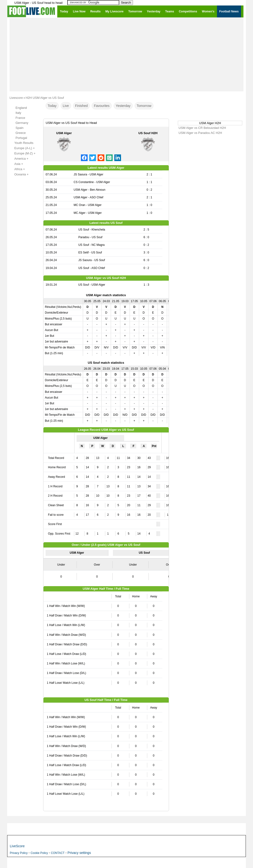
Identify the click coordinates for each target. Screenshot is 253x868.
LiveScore (17, 846)
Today (52, 106)
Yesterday (123, 106)
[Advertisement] (126, 54)
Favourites (102, 106)
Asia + (16, 164)
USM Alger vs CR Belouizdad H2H (202, 128)
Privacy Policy (19, 853)
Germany (22, 123)
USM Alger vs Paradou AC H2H (200, 133)
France (20, 118)
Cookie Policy (39, 853)
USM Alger (64, 133)
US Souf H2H (148, 133)
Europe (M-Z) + (22, 153)
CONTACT (58, 853)
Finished (82, 106)
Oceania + (19, 174)
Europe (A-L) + (22, 148)
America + (19, 159)
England (21, 108)
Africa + (17, 169)
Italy (18, 113)
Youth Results (21, 143)
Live (66, 106)
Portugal (21, 138)
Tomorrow (144, 106)
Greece (21, 133)
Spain (19, 128)
